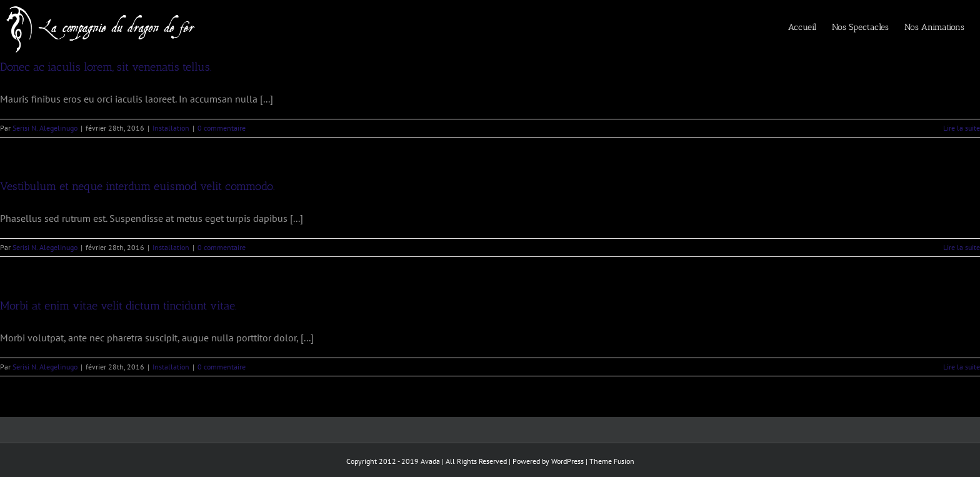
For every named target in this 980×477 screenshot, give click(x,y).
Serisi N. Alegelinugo (45, 128)
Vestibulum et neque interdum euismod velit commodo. (137, 186)
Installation (171, 128)
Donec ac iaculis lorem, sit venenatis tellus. (106, 67)
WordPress (567, 461)
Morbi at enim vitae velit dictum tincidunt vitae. (118, 306)
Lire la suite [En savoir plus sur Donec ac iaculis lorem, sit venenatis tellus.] (962, 128)
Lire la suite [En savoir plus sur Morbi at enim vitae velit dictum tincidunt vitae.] (962, 367)
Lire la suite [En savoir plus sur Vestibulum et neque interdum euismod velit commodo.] (962, 247)
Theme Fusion (612, 461)
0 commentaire (222, 128)
